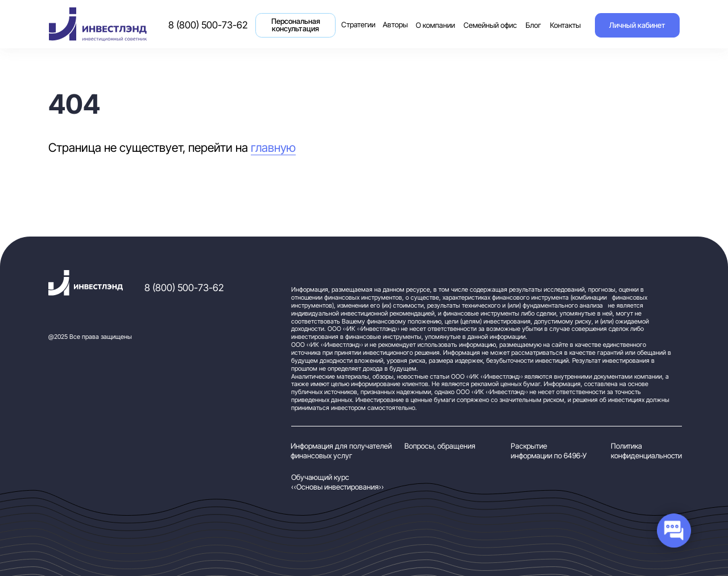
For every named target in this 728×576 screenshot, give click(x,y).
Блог (533, 25)
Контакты (565, 25)
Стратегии (360, 18)
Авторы (395, 25)
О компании (435, 25)
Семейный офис (490, 25)
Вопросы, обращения (440, 446)
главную (273, 147)
